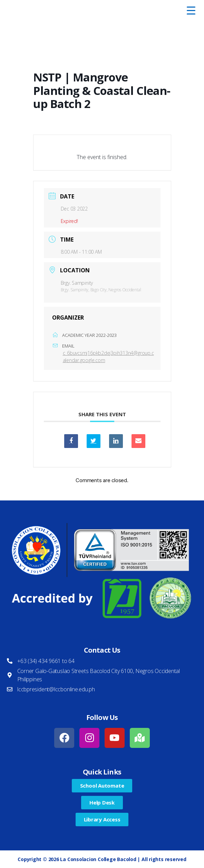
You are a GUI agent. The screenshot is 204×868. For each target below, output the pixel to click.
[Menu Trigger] (191, 10)
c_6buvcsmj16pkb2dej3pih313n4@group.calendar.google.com (108, 357)
